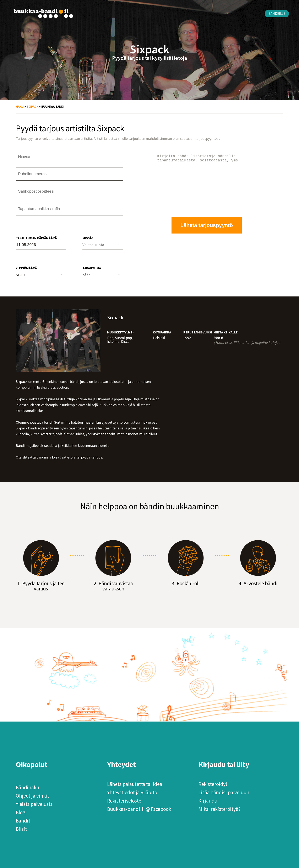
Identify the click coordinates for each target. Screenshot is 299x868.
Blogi (21, 812)
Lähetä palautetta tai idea (135, 784)
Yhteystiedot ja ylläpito (132, 792)
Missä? (88, 238)
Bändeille (277, 14)
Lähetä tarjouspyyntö (207, 235)
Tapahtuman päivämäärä (36, 238)
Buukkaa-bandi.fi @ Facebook (139, 809)
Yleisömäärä (26, 268)
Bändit (23, 821)
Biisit (21, 829)
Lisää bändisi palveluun (224, 792)
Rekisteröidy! (213, 784)
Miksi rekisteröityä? (219, 809)
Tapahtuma (92, 268)
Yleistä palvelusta (34, 804)
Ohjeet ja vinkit (32, 796)
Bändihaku (28, 787)
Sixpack (32, 106)
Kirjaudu (208, 801)
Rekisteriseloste (124, 801)
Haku (20, 106)
